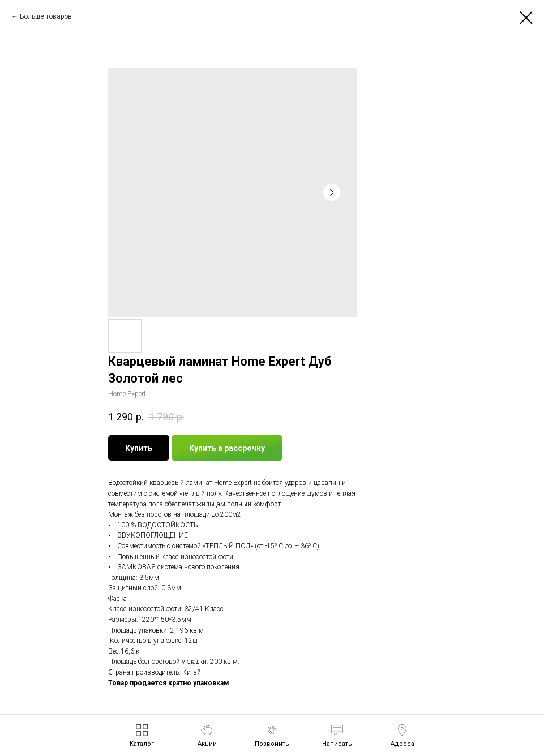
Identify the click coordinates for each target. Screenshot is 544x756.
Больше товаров (46, 16)
